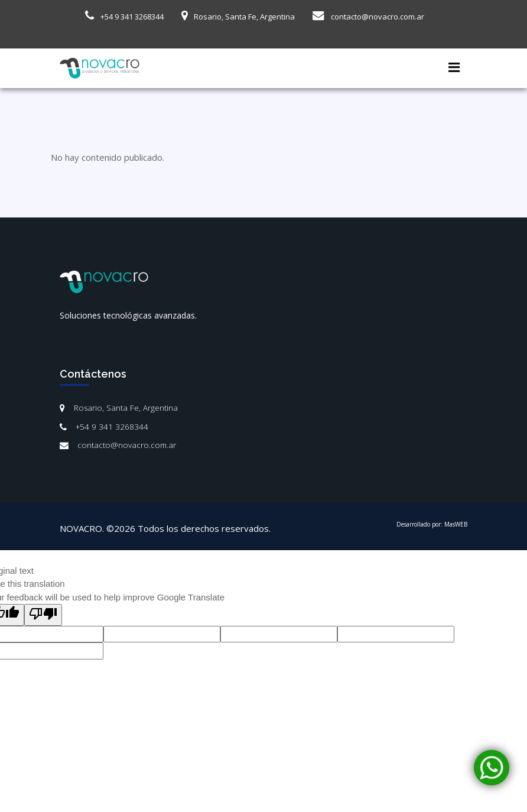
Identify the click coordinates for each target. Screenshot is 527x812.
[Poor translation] (43, 615)
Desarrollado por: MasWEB (432, 524)
